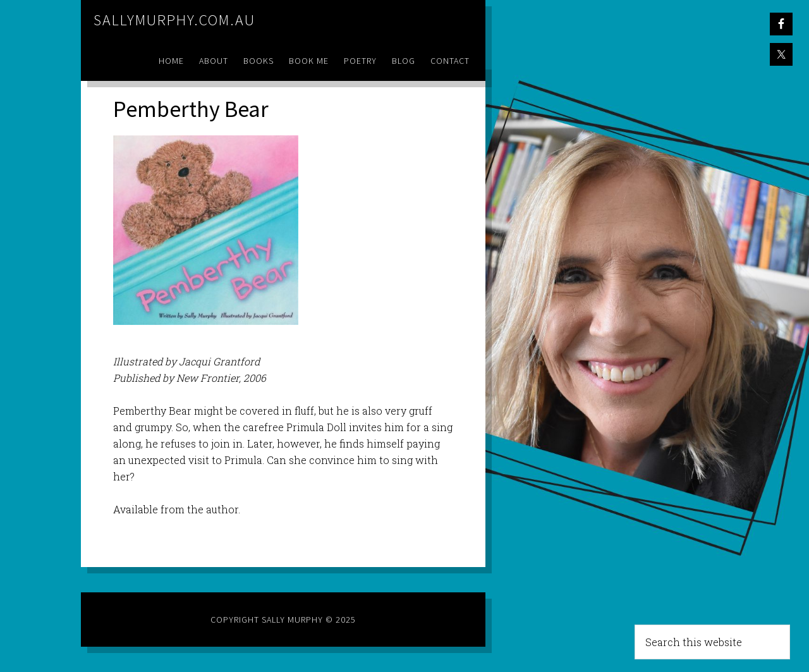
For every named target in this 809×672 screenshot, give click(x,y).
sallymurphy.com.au (174, 20)
